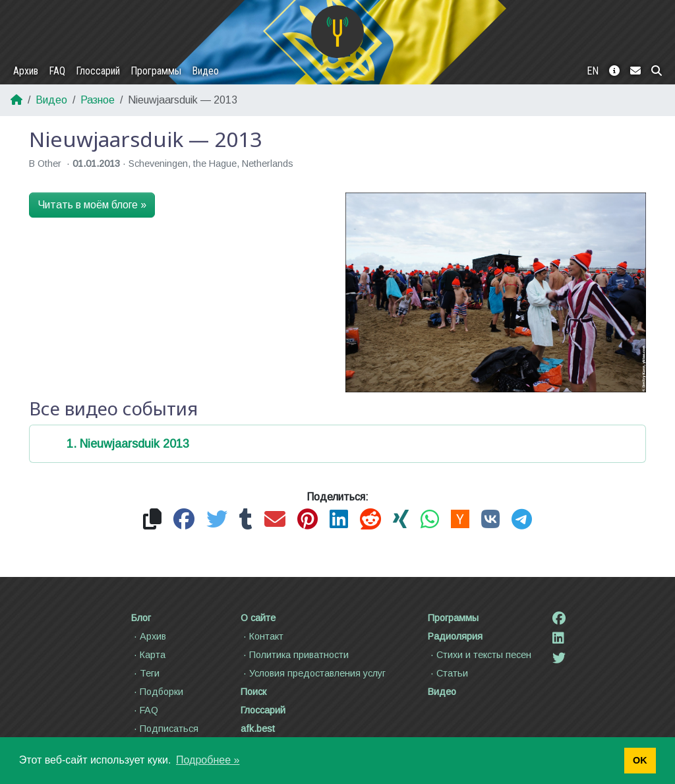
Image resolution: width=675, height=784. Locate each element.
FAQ (57, 71)
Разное (98, 100)
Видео (205, 71)
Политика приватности (295, 655)
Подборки (157, 692)
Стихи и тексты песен (480, 655)
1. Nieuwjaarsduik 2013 (128, 444)
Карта (148, 655)
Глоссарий (98, 71)
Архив (26, 71)
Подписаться (165, 729)
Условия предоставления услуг (313, 673)
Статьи (448, 673)
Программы (156, 71)
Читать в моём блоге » (92, 205)
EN (593, 71)
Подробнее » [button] (208, 760)
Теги (145, 673)
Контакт (262, 636)
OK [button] (640, 760)
